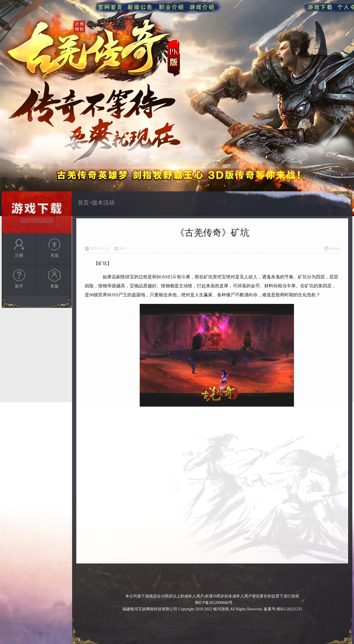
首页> (85, 203)
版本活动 (103, 203)
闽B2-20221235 (289, 609)
